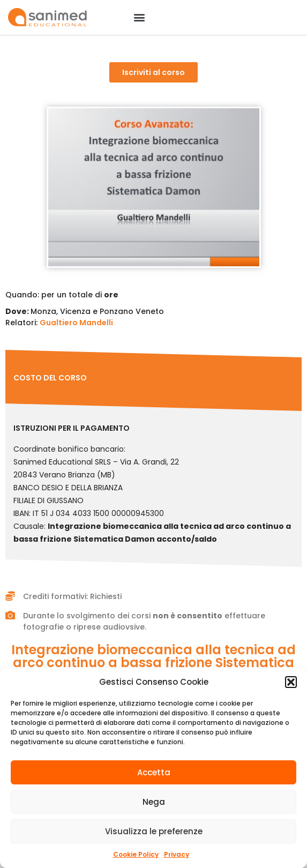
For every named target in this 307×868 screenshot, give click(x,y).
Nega (154, 802)
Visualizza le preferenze (154, 831)
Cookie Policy (136, 854)
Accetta (154, 772)
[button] (291, 682)
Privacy (177, 854)
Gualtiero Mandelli (76, 323)
